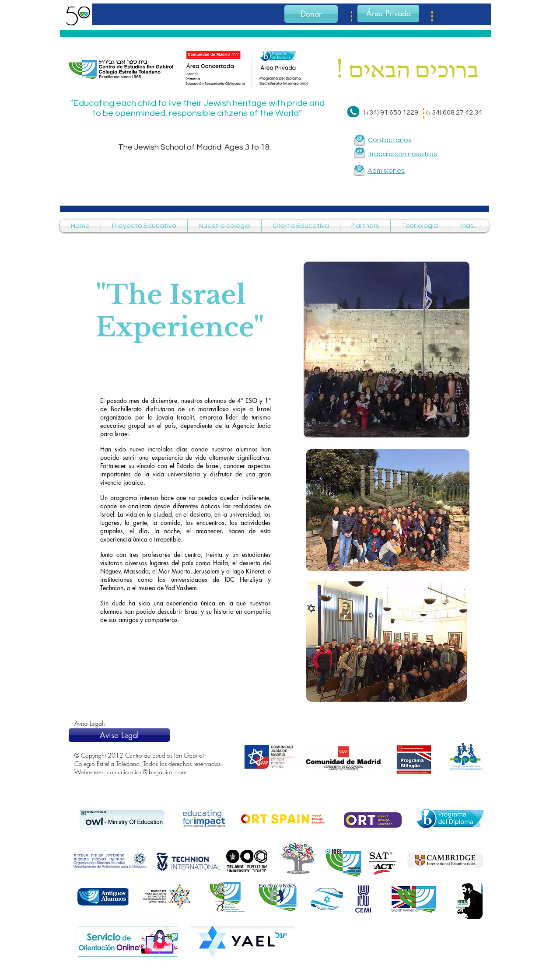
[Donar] (311, 14)
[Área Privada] (388, 14)
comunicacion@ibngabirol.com (147, 772)
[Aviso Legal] (119, 735)
